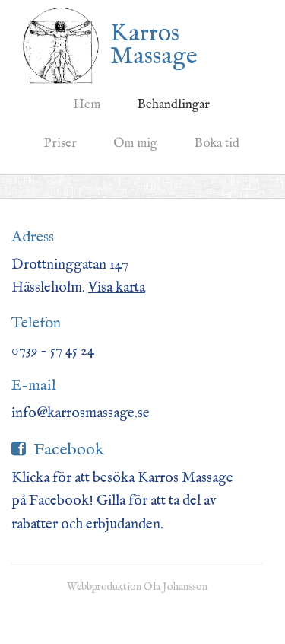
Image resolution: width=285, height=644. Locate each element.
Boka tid (217, 143)
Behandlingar (173, 105)
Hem (87, 105)
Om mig (135, 143)
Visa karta (117, 288)
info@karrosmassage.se (81, 413)
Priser (60, 143)
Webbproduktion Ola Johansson (137, 587)
